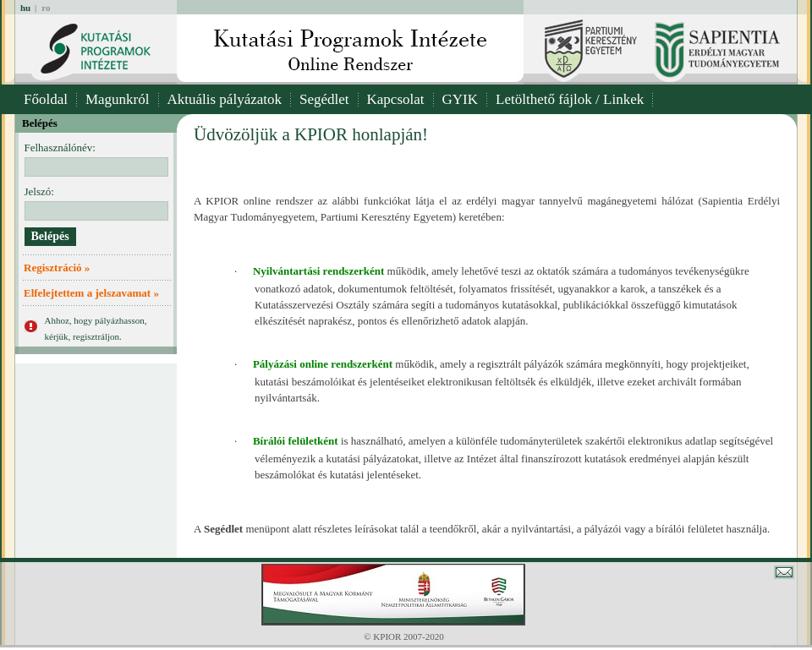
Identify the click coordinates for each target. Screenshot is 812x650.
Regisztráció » (57, 268)
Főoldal (46, 99)
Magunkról (118, 99)
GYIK (461, 99)
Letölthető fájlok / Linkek (570, 99)
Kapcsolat (396, 99)
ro (46, 8)
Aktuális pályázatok (225, 99)
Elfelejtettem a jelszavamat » (91, 293)
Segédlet (324, 99)
